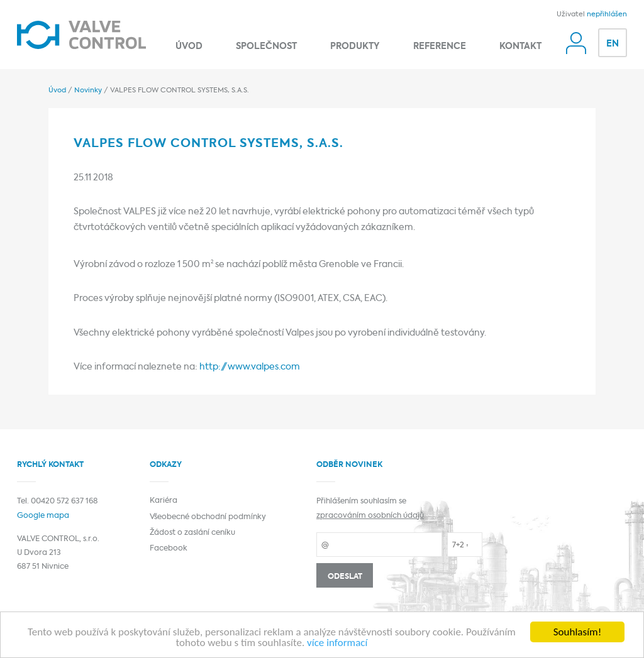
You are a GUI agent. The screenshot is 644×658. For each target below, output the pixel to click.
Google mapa (43, 516)
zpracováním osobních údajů (370, 516)
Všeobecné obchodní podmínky (208, 517)
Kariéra (164, 501)
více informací (337, 643)
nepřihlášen (607, 14)
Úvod (189, 47)
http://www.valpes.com (250, 367)
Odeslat (345, 577)
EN (613, 44)
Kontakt (520, 47)
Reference (440, 47)
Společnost (266, 47)
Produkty (355, 47)
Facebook (169, 549)
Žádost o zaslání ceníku (192, 533)
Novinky (88, 90)
